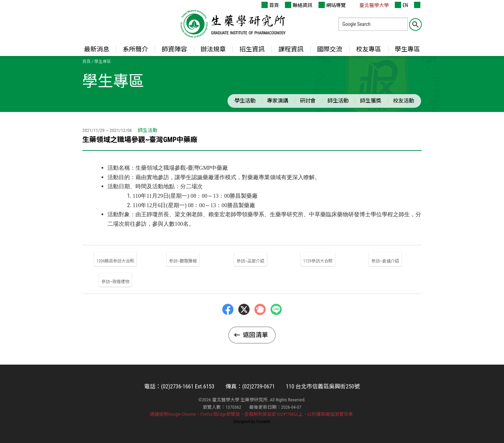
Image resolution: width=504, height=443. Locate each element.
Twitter (244, 322)
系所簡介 (135, 49)
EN (401, 5)
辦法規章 (213, 49)
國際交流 (330, 49)
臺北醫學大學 (370, 5)
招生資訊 (252, 49)
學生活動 (245, 101)
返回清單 (255, 335)
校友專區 (369, 49)
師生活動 (338, 101)
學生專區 (407, 49)
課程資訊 (291, 49)
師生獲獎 (371, 101)
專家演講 (278, 101)
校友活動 (404, 101)
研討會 (308, 101)
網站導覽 (332, 5)
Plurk (260, 322)
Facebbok (228, 322)
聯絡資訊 (299, 5)
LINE (276, 322)
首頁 (270, 5)
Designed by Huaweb (252, 421)
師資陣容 (174, 49)
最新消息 (97, 49)
